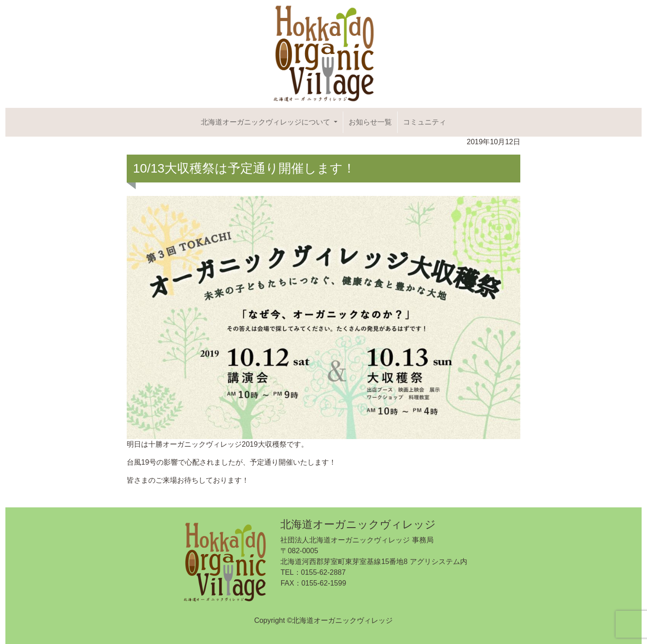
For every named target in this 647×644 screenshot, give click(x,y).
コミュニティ (425, 122)
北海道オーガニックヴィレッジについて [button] (266, 122)
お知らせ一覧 (370, 122)
